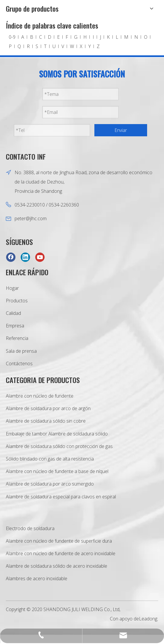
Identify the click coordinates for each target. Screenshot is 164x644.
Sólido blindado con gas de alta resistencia (50, 459)
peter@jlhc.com (31, 218)
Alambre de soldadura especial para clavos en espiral (61, 497)
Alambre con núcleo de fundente (40, 396)
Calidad (13, 313)
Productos (17, 301)
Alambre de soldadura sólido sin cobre (46, 421)
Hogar (12, 288)
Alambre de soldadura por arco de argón (48, 408)
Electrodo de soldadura (30, 528)
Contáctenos (19, 364)
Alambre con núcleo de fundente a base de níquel (57, 471)
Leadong (148, 619)
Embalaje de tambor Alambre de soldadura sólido (57, 434)
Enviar (121, 130)
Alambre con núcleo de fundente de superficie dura (59, 541)
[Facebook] (11, 257)
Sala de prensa (21, 351)
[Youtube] (40, 257)
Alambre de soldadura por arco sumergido (50, 484)
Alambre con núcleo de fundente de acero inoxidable (61, 553)
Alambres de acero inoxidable (37, 578)
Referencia (17, 338)
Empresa (15, 326)
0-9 (12, 37)
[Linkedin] (25, 257)
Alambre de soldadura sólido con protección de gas (59, 446)
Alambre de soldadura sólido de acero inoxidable (57, 566)
